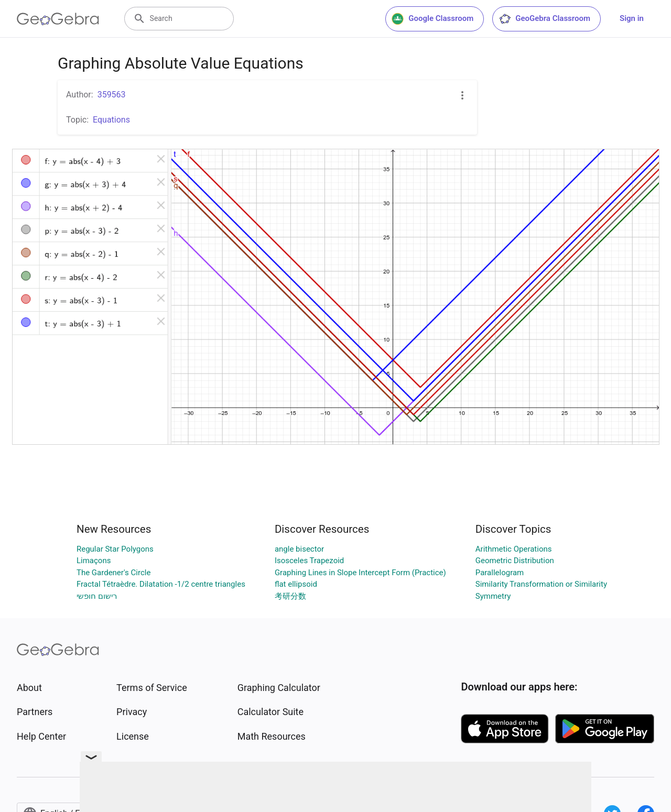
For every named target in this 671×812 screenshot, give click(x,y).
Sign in (632, 18)
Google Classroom (432, 19)
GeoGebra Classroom (544, 19)
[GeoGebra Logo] (58, 19)
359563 (112, 95)
